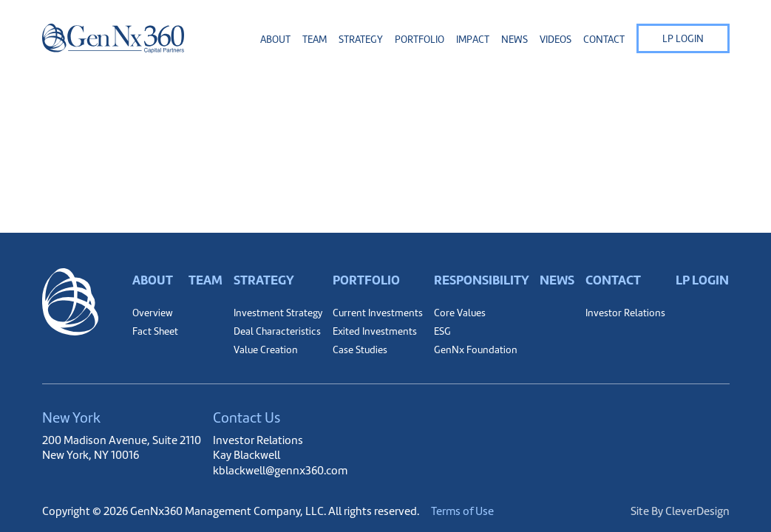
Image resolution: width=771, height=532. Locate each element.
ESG (442, 331)
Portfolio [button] (420, 39)
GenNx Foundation (476, 349)
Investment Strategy (278, 313)
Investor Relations (625, 313)
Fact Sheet (155, 331)
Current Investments (378, 313)
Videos (556, 39)
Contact (613, 280)
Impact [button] (473, 39)
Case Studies (360, 349)
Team (315, 39)
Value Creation (266, 349)
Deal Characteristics (277, 331)
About (153, 280)
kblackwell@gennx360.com (280, 470)
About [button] (275, 39)
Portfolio (366, 280)
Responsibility (482, 280)
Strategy (264, 280)
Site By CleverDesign (680, 511)
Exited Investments (375, 331)
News (514, 39)
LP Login (683, 38)
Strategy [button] (361, 39)
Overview (153, 313)
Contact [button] (604, 39)
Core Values (460, 313)
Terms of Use (462, 511)
